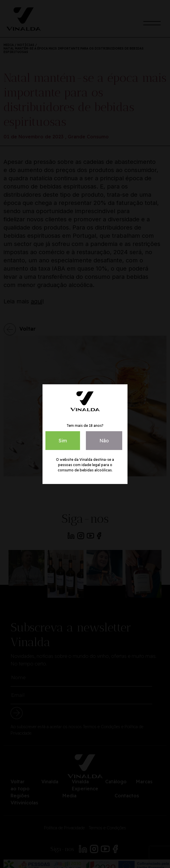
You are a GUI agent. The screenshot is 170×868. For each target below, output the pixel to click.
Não (104, 441)
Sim (63, 441)
